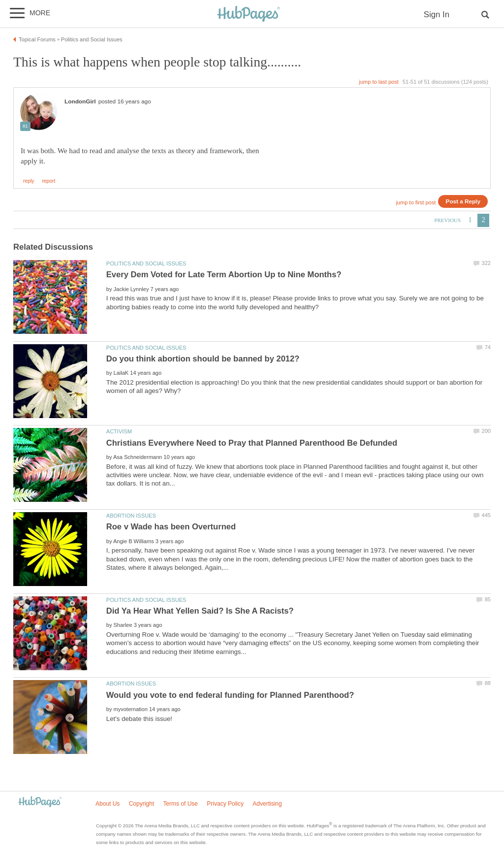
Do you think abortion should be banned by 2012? (203, 359)
